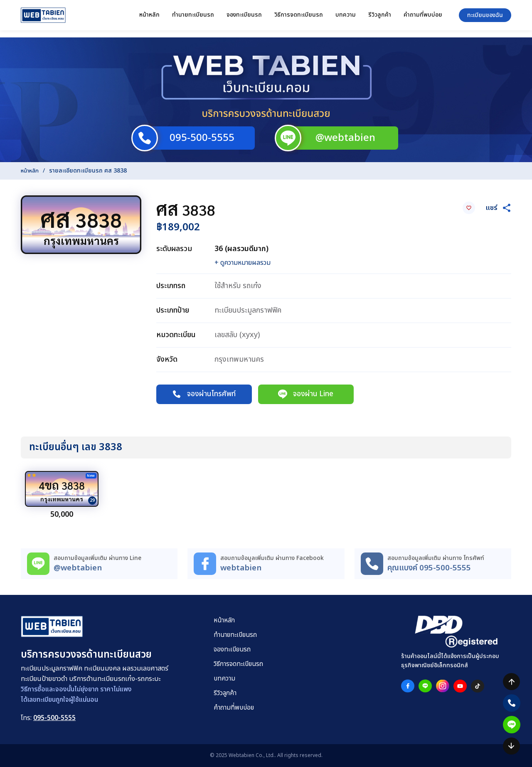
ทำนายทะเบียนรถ (193, 18)
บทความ (346, 18)
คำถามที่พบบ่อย (423, 18)
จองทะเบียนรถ (244, 18)
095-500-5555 (54, 718)
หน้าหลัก (149, 18)
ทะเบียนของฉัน (485, 18)
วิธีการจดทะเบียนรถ (299, 18)
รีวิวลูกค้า (380, 18)
